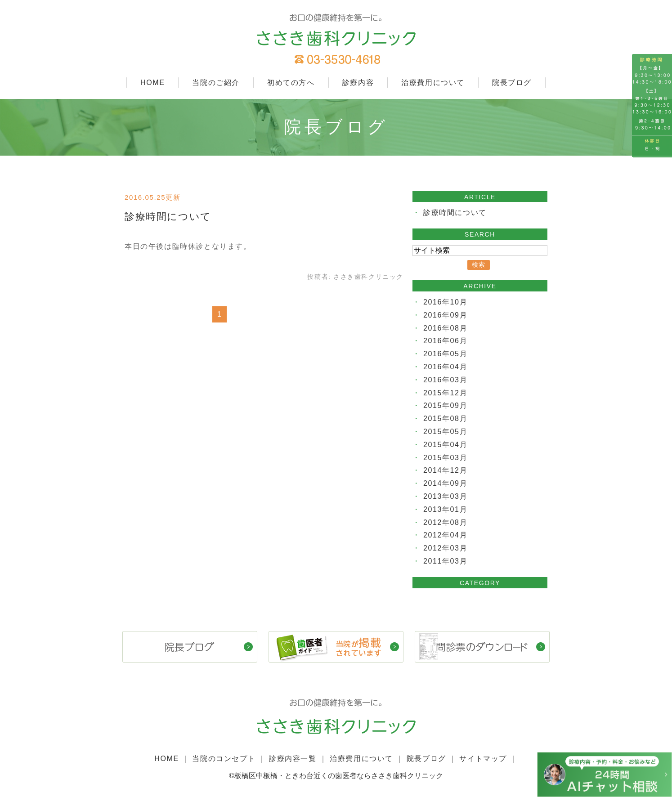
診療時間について (168, 217)
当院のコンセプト (224, 759)
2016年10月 (445, 302)
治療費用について (433, 83)
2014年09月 (445, 483)
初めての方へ (291, 83)
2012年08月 (445, 522)
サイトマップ (483, 759)
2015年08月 (445, 419)
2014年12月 (445, 470)
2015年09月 (445, 405)
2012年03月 (445, 548)
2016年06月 (445, 341)
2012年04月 (445, 535)
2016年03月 (445, 380)
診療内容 (358, 83)
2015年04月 (445, 445)
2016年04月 (445, 367)
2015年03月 (445, 458)
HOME (152, 83)
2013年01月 (445, 509)
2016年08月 (445, 328)
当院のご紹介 (216, 83)
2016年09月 (445, 315)
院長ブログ (512, 83)
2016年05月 (445, 354)
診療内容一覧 (293, 759)
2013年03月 (445, 496)
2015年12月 (445, 393)
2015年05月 (445, 432)
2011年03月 (445, 561)
